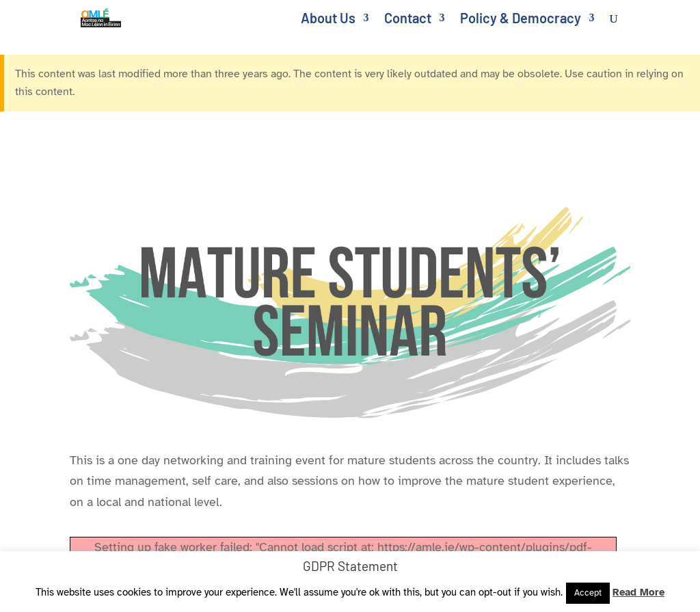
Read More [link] (638, 592)
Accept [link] (588, 593)
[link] (109, 16)
